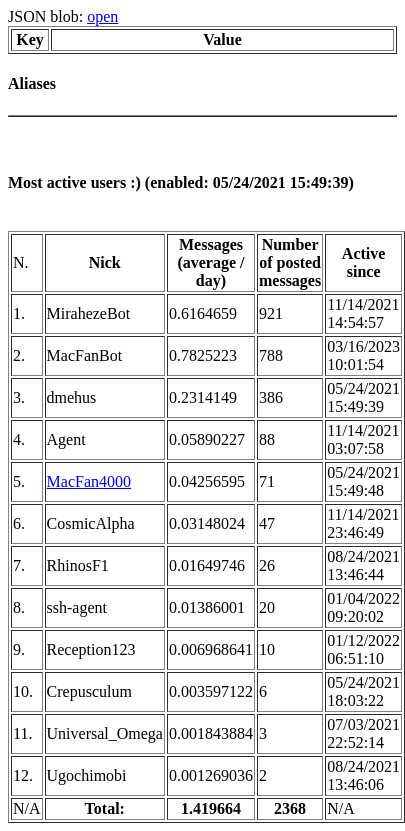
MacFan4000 (89, 481)
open (102, 16)
